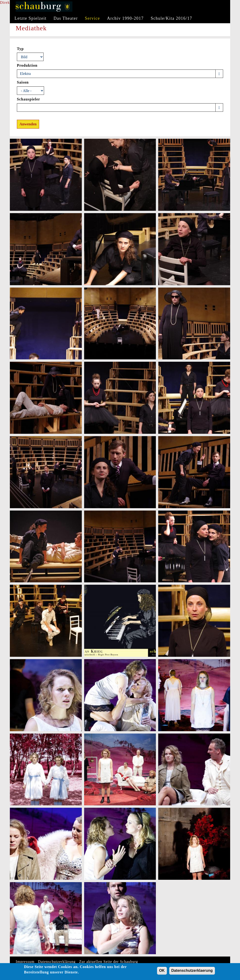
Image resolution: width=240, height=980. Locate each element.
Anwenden (28, 124)
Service (92, 18)
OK (162, 971)
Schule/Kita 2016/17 (171, 18)
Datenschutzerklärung (57, 962)
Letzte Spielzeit (30, 18)
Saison (23, 82)
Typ (20, 49)
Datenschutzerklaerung (192, 971)
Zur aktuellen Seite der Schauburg (109, 962)
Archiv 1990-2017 (125, 18)
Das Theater (66, 18)
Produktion (27, 65)
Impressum (25, 962)
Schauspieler (28, 99)
